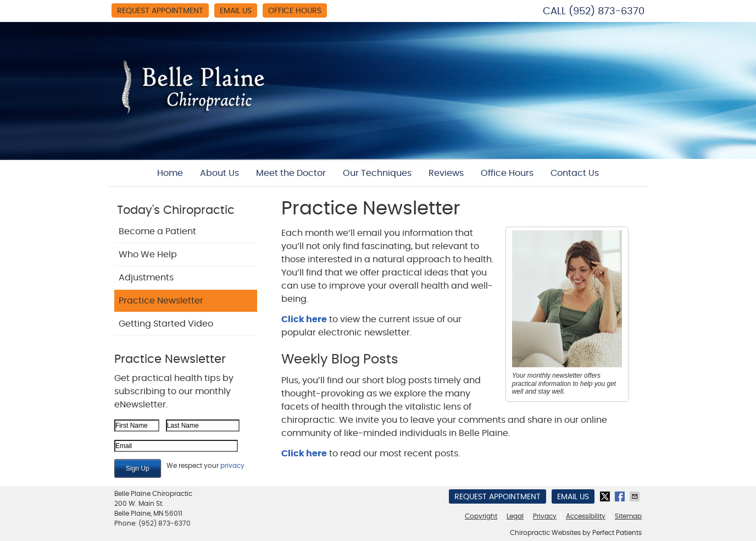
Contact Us (575, 173)
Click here (304, 319)
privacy (232, 466)
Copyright (481, 516)
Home (170, 173)
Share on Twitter (606, 496)
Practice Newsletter (161, 301)
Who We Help (148, 255)
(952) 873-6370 (607, 12)
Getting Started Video (166, 324)
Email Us (236, 11)
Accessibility (586, 516)
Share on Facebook (621, 496)
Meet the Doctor (291, 173)
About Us (219, 173)
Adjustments (146, 278)
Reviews (446, 173)
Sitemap (628, 516)
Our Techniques (377, 173)
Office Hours (295, 11)
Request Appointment (160, 11)
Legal (515, 516)
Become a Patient (157, 231)
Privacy (545, 516)
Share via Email (636, 496)
